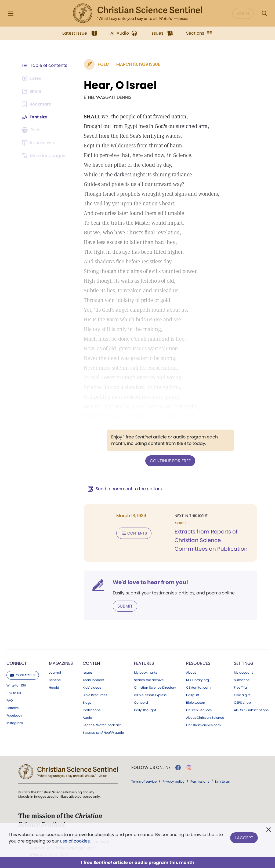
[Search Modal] (264, 14)
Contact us (23, 675)
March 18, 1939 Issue (135, 64)
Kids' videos (92, 687)
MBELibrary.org (198, 680)
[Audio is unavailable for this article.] (33, 78)
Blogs (87, 702)
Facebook (14, 715)
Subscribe (242, 680)
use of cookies (75, 841)
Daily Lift (193, 695)
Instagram (15, 722)
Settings (243, 663)
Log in (243, 13)
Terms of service (144, 781)
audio (103, 732)
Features (144, 663)
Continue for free (169, 461)
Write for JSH (16, 685)
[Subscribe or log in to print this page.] (32, 130)
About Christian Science (205, 717)
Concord (141, 702)
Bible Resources (95, 695)
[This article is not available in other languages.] (44, 156)
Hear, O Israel (118, 85)
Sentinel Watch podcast (102, 725)
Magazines (61, 663)
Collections (92, 710)
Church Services (199, 710)
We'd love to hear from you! (148, 582)
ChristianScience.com (203, 725)
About (191, 672)
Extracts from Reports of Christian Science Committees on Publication (210, 540)
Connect (17, 663)
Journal (55, 672)
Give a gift (242, 695)
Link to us (14, 692)
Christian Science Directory (155, 687)
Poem (101, 64)
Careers (12, 707)
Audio (87, 717)
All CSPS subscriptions (251, 710)
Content (93, 663)
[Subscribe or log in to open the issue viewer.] (40, 143)
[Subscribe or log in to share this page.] (33, 91)
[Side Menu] (11, 14)
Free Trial (241, 687)
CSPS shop (242, 702)
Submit (122, 606)
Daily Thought (145, 710)
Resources (198, 663)
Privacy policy (173, 781)
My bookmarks (146, 672)
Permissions (200, 781)
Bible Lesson (196, 702)
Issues (88, 672)
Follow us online (151, 767)
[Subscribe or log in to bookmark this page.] (37, 104)
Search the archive (149, 680)
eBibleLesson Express (150, 695)
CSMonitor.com (198, 687)
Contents (131, 533)
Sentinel (55, 680)
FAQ (10, 700)
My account (243, 672)
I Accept (244, 837)
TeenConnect (93, 680)
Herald (54, 687)
